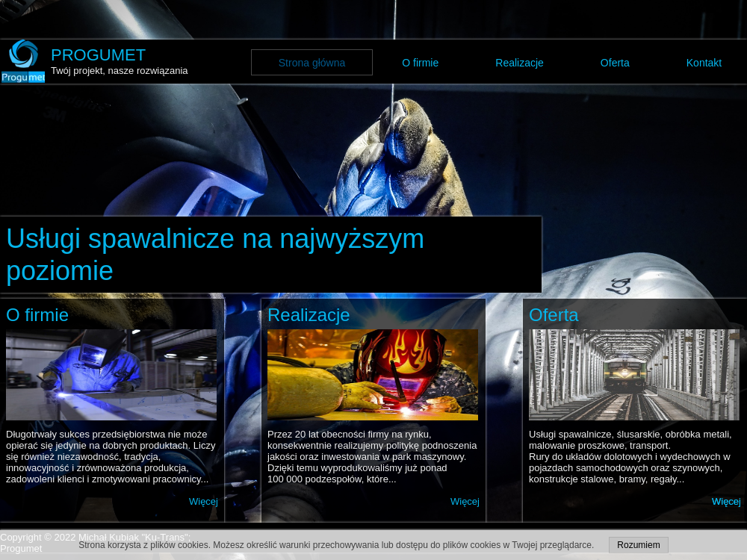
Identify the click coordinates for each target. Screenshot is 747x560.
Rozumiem (638, 545)
